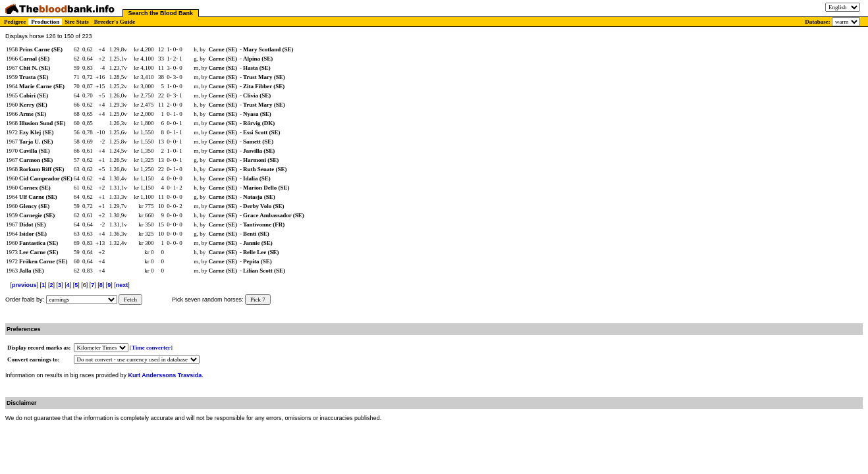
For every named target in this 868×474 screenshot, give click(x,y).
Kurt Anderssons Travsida (165, 375)
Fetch (130, 300)
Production (45, 22)
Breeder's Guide (115, 22)
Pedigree (15, 22)
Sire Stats (77, 22)
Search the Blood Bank (161, 13)
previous (24, 285)
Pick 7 (258, 300)
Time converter (151, 348)
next (122, 285)
